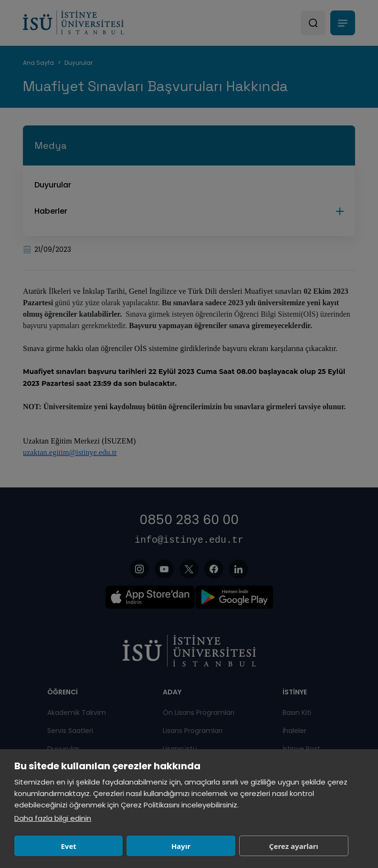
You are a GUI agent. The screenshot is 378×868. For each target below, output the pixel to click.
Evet (68, 846)
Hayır (181, 846)
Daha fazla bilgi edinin (53, 818)
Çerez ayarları (294, 846)
